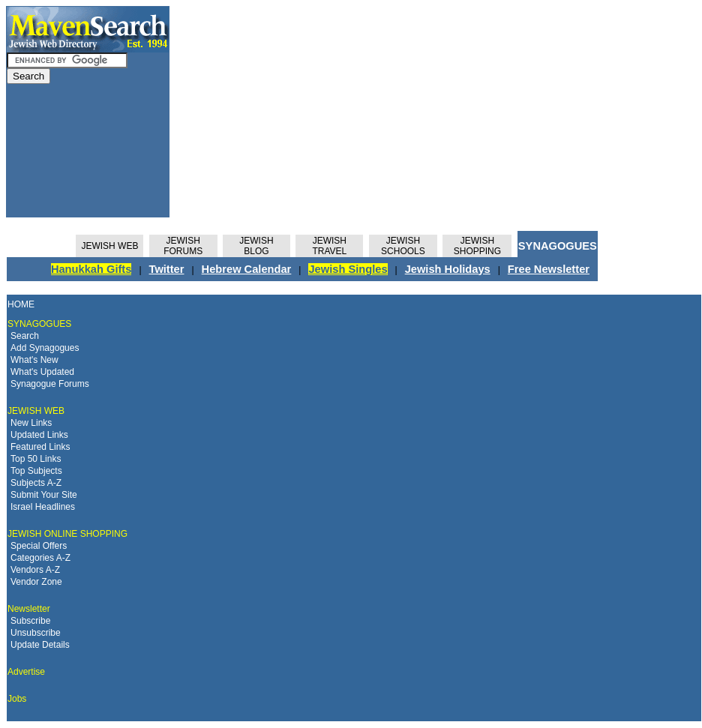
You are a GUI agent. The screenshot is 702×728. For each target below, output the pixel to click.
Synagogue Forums (50, 384)
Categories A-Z (40, 558)
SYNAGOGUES (558, 246)
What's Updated (42, 372)
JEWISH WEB (109, 246)
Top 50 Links (36, 459)
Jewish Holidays (448, 269)
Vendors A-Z (35, 570)
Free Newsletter (549, 269)
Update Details (40, 645)
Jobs (17, 699)
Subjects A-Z (36, 483)
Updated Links (39, 435)
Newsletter (29, 609)
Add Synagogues (45, 348)
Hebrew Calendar (247, 269)
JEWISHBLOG (256, 246)
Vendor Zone (36, 582)
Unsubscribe (36, 633)
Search (25, 336)
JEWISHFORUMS (183, 246)
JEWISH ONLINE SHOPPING (67, 534)
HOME (21, 304)
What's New (34, 360)
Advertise (26, 672)
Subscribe (30, 621)
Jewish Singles (348, 269)
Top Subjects (36, 471)
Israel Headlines (43, 507)
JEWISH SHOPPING (477, 246)
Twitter (167, 269)
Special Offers (39, 546)
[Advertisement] (374, 112)
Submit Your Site (44, 495)
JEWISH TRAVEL (329, 246)
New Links (31, 423)
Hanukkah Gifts (91, 269)
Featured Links (40, 447)
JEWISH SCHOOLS (403, 246)
